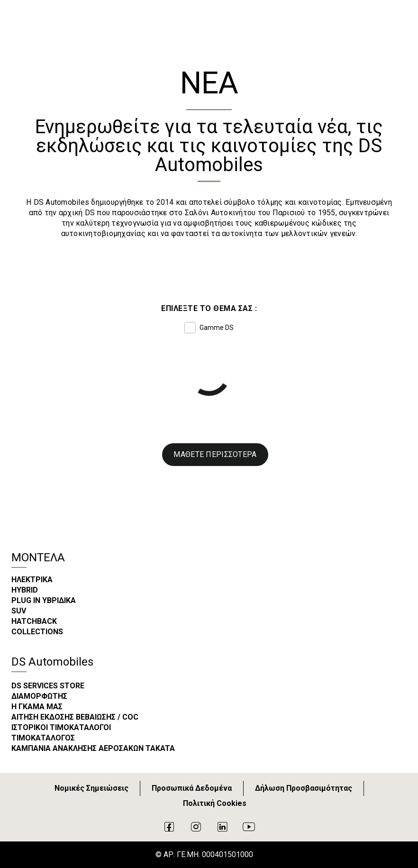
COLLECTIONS (37, 632)
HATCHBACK (34, 621)
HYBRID (25, 590)
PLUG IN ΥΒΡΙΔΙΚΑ (44, 600)
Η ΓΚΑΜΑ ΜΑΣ (37, 707)
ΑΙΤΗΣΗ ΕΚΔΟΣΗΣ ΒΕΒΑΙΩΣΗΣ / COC (75, 717)
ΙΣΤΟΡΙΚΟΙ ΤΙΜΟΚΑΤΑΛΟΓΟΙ (61, 727)
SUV (19, 611)
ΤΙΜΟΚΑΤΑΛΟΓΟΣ (43, 738)
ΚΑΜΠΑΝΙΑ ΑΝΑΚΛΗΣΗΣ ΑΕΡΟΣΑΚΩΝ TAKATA (93, 748)
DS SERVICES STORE (48, 686)
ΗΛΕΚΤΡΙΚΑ (32, 580)
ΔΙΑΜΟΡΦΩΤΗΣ (39, 696)
